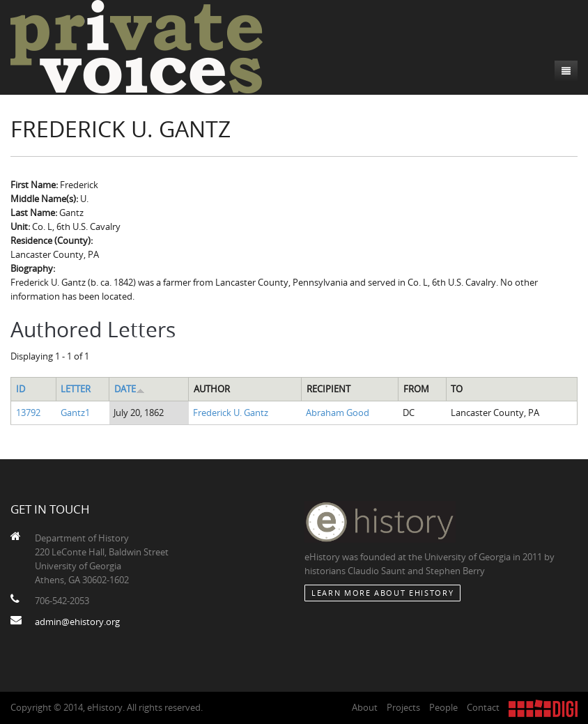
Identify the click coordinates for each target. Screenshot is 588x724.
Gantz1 (75, 413)
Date (130, 389)
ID (21, 389)
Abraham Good (338, 413)
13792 (28, 413)
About (365, 707)
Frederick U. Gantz (231, 413)
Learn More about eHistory (382, 593)
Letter (76, 389)
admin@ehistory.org (77, 622)
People (443, 707)
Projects (403, 707)
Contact (483, 707)
